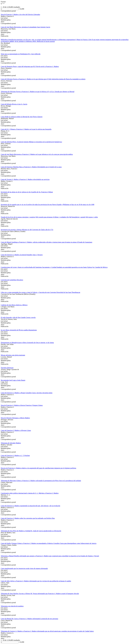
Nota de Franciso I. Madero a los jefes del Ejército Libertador (20, 14)
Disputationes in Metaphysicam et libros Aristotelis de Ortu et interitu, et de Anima (27, 343)
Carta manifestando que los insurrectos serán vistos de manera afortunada (24, 568)
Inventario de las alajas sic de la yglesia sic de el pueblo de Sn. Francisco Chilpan (27, 192)
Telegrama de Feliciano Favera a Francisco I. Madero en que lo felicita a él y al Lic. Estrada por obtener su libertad (38, 92)
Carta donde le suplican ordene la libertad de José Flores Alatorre (22, 117)
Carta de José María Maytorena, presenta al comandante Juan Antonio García (25, 27)
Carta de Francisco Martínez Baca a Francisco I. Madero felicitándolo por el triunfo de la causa (31, 167)
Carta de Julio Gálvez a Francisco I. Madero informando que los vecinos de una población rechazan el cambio (36, 581)
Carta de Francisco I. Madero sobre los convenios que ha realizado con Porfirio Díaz (28, 518)
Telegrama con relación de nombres (12, 606)
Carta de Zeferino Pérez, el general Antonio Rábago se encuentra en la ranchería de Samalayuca (31, 142)
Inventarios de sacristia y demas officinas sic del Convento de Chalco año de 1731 (27, 230)
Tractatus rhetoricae (7, 368)
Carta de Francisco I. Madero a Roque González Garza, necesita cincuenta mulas (27, 393)
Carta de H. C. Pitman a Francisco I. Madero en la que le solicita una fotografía (26, 129)
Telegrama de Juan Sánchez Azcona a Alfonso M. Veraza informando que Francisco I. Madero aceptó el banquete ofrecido (40, 594)
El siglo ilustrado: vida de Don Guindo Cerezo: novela (18, 317)
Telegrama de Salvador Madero (11, 443)
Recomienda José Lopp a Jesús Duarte (13, 380)
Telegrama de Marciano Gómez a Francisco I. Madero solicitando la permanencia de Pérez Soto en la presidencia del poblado (41, 481)
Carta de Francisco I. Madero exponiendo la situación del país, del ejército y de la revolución (30, 506)
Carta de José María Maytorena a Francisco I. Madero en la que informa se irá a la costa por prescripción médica (37, 154)
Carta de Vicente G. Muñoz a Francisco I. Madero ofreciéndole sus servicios (25, 179)
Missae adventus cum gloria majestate (13, 355)
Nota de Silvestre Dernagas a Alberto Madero (15, 418)
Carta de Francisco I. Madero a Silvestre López (16, 430)
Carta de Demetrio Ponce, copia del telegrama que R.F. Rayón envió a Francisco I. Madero (30, 66)
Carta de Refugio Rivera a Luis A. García (14, 104)
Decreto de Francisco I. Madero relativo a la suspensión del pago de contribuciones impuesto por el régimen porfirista (38, 468)
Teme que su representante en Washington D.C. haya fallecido (21, 54)
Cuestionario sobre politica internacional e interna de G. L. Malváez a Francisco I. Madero (30, 493)
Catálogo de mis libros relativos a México (14, 305)
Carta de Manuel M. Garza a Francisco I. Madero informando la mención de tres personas (29, 619)
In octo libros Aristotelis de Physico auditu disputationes (19, 330)
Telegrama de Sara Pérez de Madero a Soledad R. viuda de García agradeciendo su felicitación (31, 531)
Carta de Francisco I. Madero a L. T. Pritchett (15, 456)
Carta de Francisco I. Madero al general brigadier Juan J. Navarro (22, 255)
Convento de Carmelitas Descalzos (12, 280)
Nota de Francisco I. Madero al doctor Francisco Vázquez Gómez (22, 405)
